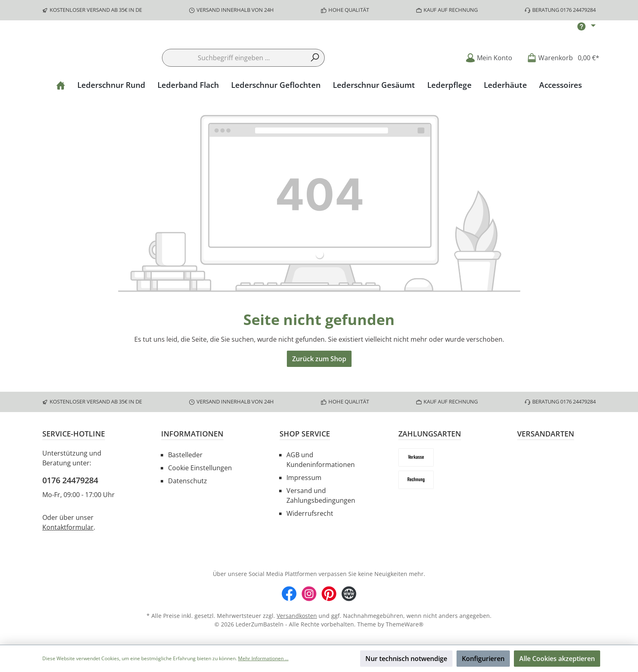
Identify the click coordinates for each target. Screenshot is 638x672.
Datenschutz (188, 481)
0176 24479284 (70, 480)
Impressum (304, 478)
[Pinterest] (329, 594)
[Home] (61, 110)
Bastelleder (185, 455)
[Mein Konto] (489, 82)
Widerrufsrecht (310, 513)
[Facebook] (289, 594)
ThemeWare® (405, 624)
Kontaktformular (68, 527)
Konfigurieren (483, 659)
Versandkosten (297, 616)
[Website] (349, 594)
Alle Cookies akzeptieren (557, 659)
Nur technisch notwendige (406, 659)
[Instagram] (309, 594)
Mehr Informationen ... (263, 658)
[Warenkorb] (561, 82)
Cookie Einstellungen (200, 468)
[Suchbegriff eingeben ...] (234, 83)
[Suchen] (315, 83)
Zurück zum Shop (319, 384)
